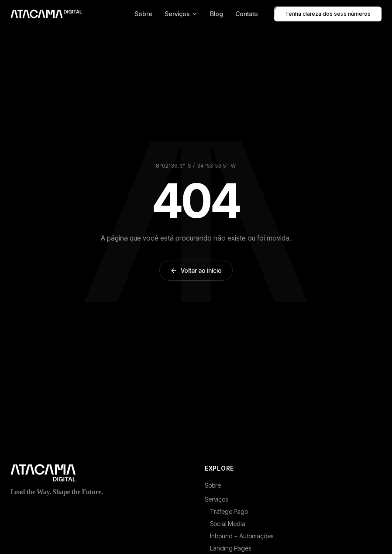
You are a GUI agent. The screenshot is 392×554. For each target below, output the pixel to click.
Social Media (228, 524)
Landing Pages (230, 548)
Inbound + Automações (242, 536)
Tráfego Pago (229, 511)
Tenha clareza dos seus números (328, 14)
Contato (247, 14)
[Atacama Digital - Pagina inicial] (46, 14)
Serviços (181, 14)
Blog (217, 14)
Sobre (143, 14)
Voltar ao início (196, 270)
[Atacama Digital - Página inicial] (99, 473)
